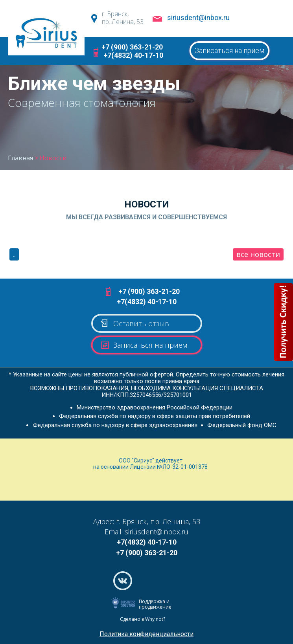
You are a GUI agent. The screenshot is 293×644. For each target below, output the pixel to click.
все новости (258, 254)
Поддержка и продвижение (155, 604)
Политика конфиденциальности (146, 634)
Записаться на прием (229, 50)
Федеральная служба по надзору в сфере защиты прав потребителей (155, 416)
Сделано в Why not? (143, 619)
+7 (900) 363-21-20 (132, 47)
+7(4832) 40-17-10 (133, 55)
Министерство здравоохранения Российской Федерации (155, 407)
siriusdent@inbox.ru (198, 18)
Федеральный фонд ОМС (242, 425)
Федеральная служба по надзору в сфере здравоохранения (115, 425)
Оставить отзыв (134, 323)
